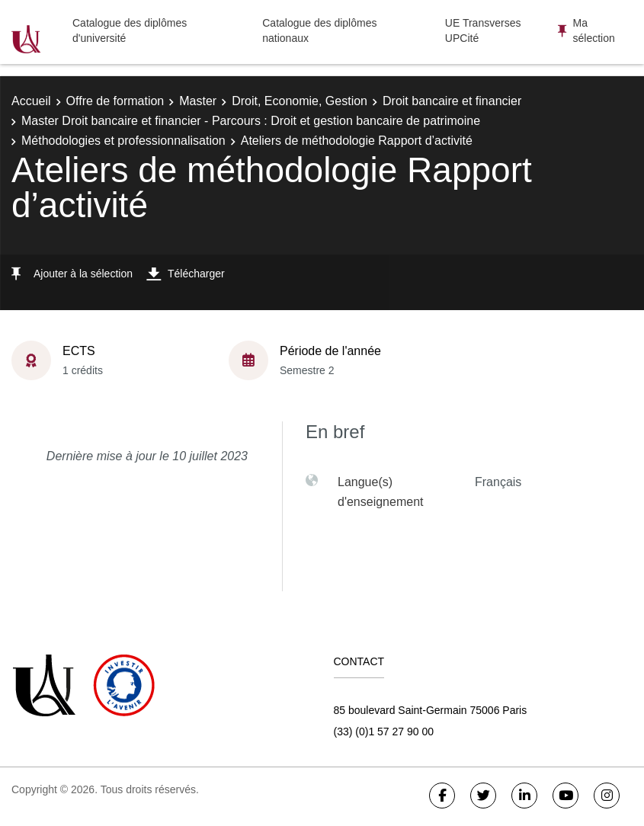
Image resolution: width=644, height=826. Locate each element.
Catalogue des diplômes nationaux (319, 30)
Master (198, 101)
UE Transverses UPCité (483, 30)
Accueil (31, 101)
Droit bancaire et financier (452, 101)
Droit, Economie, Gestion (300, 101)
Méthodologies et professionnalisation (123, 141)
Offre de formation (115, 101)
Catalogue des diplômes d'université (130, 30)
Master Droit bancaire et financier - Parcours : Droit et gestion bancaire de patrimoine (251, 121)
